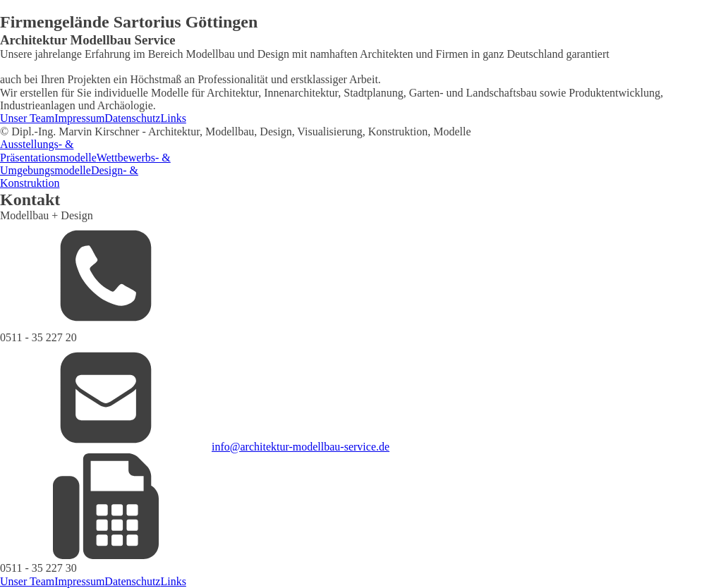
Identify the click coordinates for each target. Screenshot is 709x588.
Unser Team (27, 118)
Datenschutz (132, 118)
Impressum (79, 118)
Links (173, 118)
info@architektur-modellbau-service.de (301, 447)
